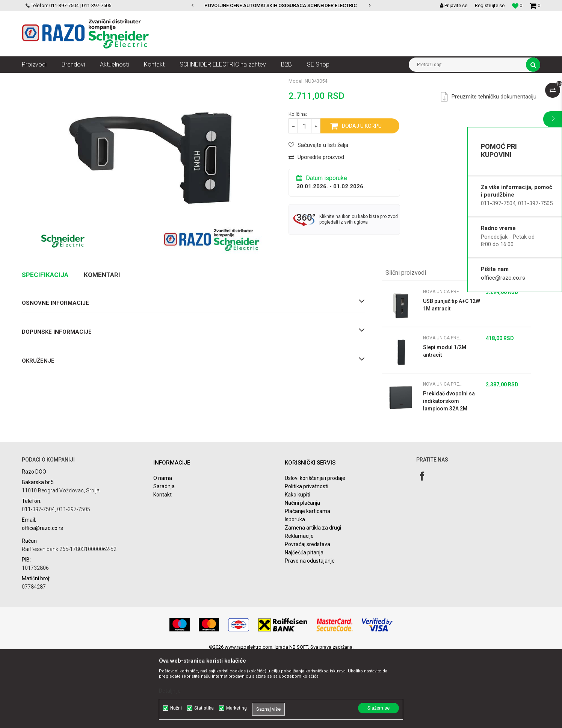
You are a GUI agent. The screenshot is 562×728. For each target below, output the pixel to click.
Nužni (176, 708)
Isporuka (295, 592)
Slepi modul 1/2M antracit (445, 424)
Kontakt (162, 568)
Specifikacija (45, 348)
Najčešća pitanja (304, 625)
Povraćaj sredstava (307, 617)
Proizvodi (64, 79)
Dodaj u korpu (362, 199)
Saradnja (164, 559)
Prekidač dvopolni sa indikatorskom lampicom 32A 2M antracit (449, 474)
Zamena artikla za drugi (313, 601)
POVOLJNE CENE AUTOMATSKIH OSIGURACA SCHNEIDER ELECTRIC (281, 5)
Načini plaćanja (302, 576)
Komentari (102, 348)
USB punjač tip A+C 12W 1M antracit (452, 378)
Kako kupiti (298, 568)
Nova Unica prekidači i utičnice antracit (245, 79)
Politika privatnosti (307, 559)
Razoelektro (34, 79)
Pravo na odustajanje (310, 634)
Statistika (204, 708)
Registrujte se (490, 5)
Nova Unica (93, 79)
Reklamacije (299, 609)
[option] (281, 6)
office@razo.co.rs (503, 278)
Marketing (236, 708)
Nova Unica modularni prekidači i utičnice (155, 79)
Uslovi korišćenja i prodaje (315, 551)
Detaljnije (170, 691)
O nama (163, 551)
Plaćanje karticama (307, 584)
